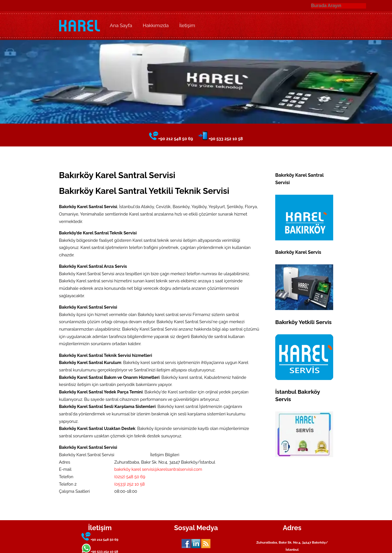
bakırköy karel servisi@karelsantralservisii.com (158, 469)
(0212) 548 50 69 (130, 477)
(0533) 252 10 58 (129, 484)
